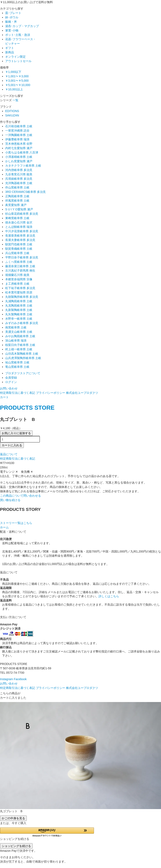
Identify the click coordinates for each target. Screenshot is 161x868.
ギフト (10, 48)
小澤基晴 (19, 157)
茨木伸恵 (19, 144)
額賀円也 (19, 244)
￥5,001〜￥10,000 (18, 85)
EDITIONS (12, 111)
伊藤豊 (17, 139)
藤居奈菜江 (20, 266)
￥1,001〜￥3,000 (17, 76)
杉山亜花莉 (22, 214)
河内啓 (19, 170)
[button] (47, 832)
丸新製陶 (19, 310)
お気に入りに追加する (16, 433)
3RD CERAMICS (25, 192)
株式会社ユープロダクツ (82, 393)
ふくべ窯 (19, 262)
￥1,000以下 (13, 72)
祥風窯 (17, 201)
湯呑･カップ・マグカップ (22, 26)
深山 (16, 340)
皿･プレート (13, 13)
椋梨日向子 (20, 345)
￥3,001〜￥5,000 (17, 81)
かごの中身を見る (13, 818)
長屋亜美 (20, 236)
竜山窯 (17, 367)
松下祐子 (20, 288)
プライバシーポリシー (51, 393)
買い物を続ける (10, 500)
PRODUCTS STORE (27, 408)
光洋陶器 (19, 183)
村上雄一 (19, 349)
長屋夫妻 (20, 240)
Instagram (6, 679)
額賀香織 (19, 249)
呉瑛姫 (19, 179)
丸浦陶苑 (19, 301)
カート (4, 397)
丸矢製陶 (19, 314)
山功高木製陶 (22, 354)
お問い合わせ (9, 388)
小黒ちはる (22, 152)
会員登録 (11, 378)
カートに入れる (12, 445)
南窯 (16, 327)
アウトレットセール (18, 61)
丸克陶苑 (19, 306)
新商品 (10, 52)
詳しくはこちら (109, 596)
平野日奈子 (22, 257)
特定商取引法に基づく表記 (18, 393)
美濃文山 (19, 332)
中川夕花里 (22, 231)
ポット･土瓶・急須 (18, 35)
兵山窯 (17, 253)
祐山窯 (17, 362)
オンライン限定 (15, 57)
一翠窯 (17, 131)
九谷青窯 (19, 174)
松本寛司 (19, 292)
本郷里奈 (19, 279)
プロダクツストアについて (23, 373)
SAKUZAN (12, 115)
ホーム (4, 527)
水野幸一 (19, 319)
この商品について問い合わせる (20, 496)
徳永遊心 (19, 222)
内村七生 (19, 148)
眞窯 (16, 205)
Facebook (20, 679)
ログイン (11, 382)
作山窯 (17, 187)
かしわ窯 (19, 161)
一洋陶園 (19, 135)
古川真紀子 (20, 271)
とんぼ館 (19, 227)
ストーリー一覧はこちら (16, 523)
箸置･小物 (12, 30)
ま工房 (17, 284)
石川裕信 (19, 126)
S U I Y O (19, 209)
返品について (9, 454)
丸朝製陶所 (22, 297)
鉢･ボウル (12, 17)
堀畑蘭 (17, 275)
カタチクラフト (23, 166)
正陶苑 (17, 196)
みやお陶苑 (20, 336)
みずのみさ (22, 323)
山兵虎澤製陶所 (23, 358)
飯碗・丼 (11, 22)
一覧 (15, 100)
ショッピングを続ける (16, 846)
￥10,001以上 (14, 89)
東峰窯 (17, 218)
